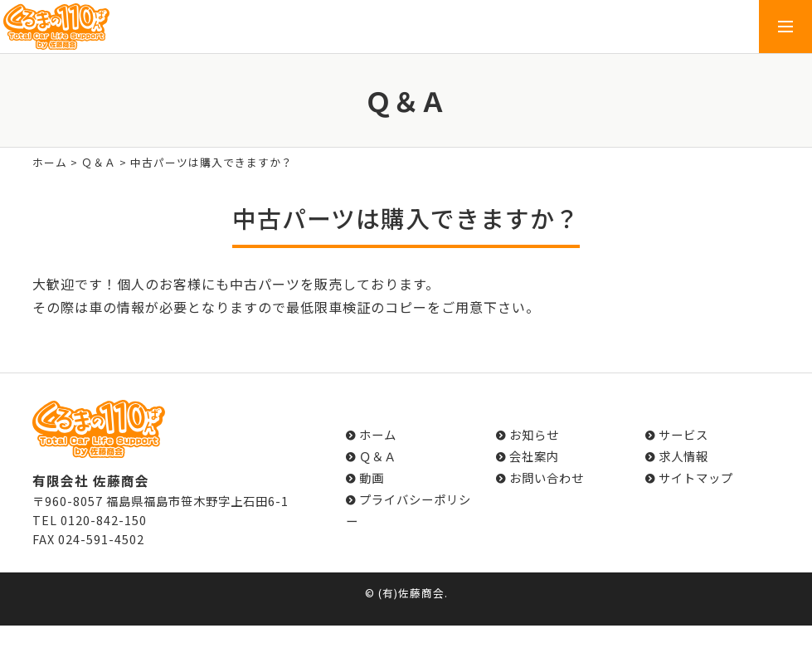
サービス (683, 434)
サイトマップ (696, 477)
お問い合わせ (547, 477)
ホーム (50, 162)
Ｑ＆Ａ (99, 162)
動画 (372, 477)
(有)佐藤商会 (411, 593)
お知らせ (534, 434)
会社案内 (534, 456)
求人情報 (683, 456)
